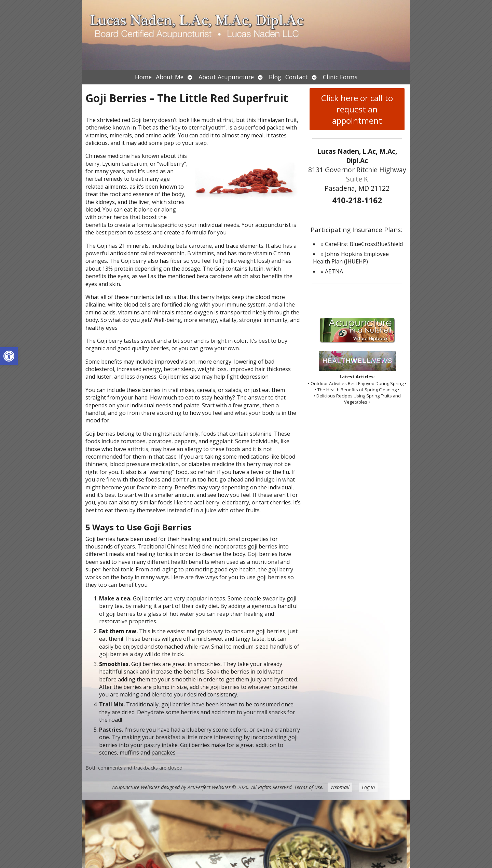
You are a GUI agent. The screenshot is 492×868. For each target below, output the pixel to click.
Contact (297, 77)
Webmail (340, 787)
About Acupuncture (226, 77)
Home (143, 77)
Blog (275, 77)
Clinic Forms (340, 77)
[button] (9, 356)
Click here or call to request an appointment (357, 109)
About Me (170, 77)
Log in (368, 787)
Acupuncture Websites (136, 787)
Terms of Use (308, 787)
